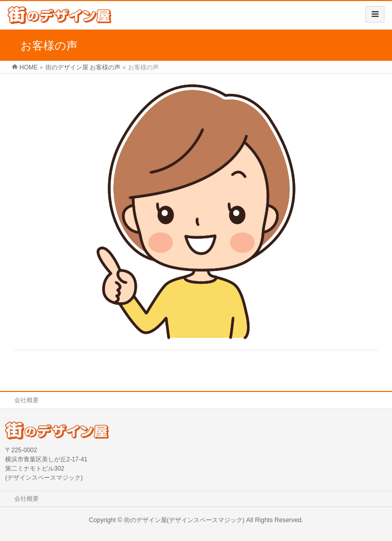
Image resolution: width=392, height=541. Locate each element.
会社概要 (27, 400)
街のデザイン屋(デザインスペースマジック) (184, 520)
